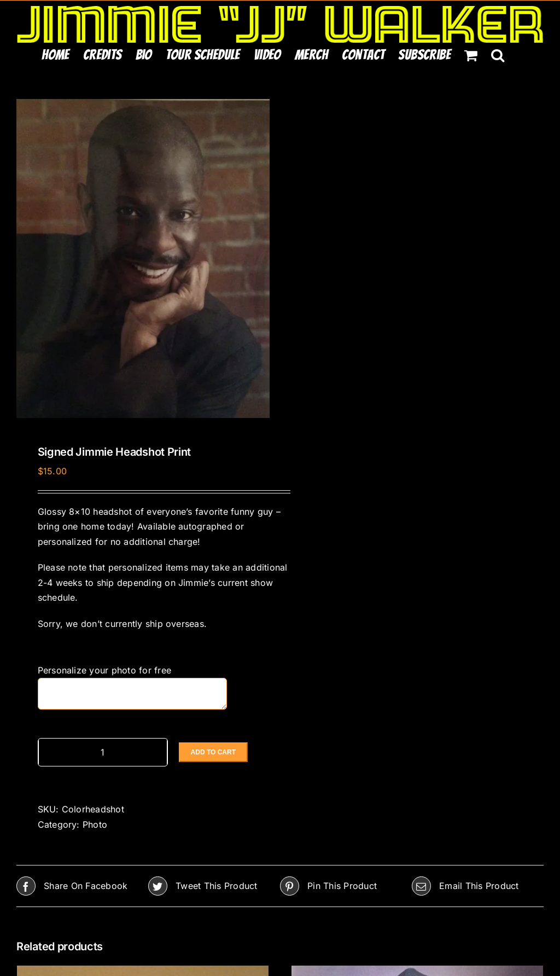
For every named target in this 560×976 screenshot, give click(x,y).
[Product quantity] (103, 752)
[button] (498, 55)
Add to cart (213, 752)
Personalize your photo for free (106, 670)
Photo (95, 824)
